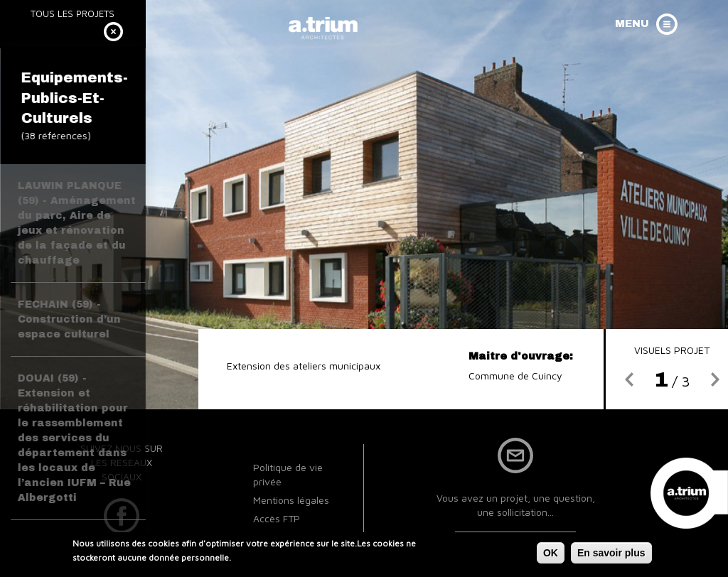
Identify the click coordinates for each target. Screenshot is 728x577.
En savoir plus (611, 555)
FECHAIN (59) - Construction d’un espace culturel (69, 319)
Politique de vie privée (288, 474)
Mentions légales (291, 500)
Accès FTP (277, 518)
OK (551, 555)
